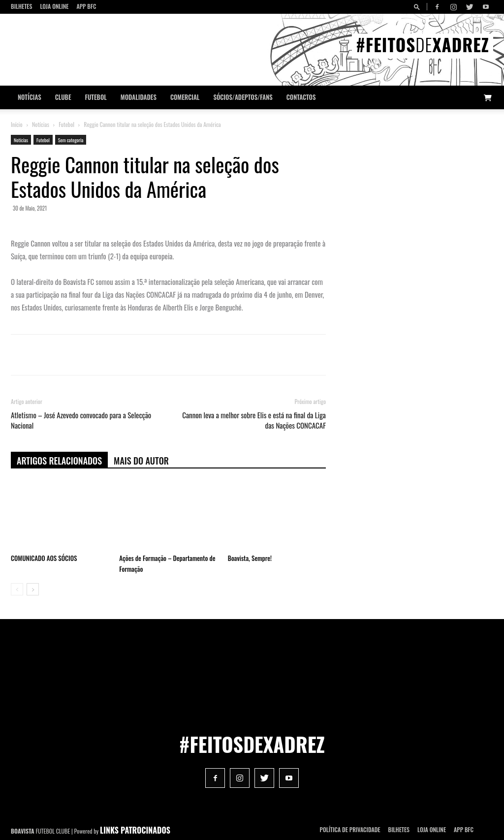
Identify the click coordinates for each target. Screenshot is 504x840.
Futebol (96, 97)
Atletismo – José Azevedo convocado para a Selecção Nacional (81, 420)
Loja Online (54, 6)
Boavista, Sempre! (250, 558)
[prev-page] (17, 589)
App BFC (86, 6)
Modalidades (139, 97)
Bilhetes (21, 6)
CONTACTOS (301, 97)
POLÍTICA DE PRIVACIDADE (350, 829)
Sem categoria (71, 140)
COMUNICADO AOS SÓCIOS (44, 558)
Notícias (30, 97)
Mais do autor (141, 461)
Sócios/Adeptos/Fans (243, 97)
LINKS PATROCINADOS (135, 830)
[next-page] (33, 589)
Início (17, 124)
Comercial (185, 97)
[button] (418, 7)
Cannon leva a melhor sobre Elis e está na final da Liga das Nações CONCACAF (254, 420)
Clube (63, 97)
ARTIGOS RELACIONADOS (59, 461)
